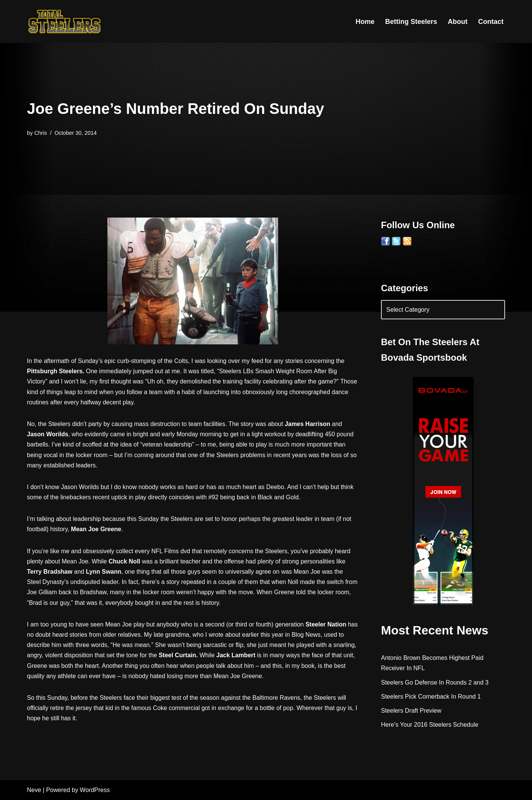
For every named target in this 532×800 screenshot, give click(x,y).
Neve (34, 790)
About (458, 22)
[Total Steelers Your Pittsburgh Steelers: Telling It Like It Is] (65, 21)
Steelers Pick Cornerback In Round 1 (431, 697)
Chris (41, 133)
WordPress (95, 790)
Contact (491, 22)
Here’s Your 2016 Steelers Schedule (430, 725)
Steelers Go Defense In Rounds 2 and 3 (435, 682)
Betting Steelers (411, 22)
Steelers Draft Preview (411, 711)
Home (365, 22)
